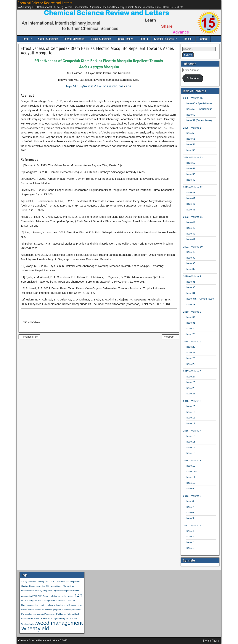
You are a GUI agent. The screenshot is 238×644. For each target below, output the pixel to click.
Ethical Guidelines (101, 39)
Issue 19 (190, 412)
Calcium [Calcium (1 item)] (25, 586)
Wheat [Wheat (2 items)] (29, 628)
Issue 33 (190, 304)
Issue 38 (190, 263)
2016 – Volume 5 (192, 401)
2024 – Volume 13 (193, 157)
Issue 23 (190, 382)
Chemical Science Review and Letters (45, 3)
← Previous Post (29, 337)
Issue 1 (190, 548)
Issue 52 (190, 163)
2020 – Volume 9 (192, 276)
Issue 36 (190, 282)
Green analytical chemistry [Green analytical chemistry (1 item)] (55, 596)
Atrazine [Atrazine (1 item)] (48, 582)
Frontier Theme (211, 641)
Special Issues (125, 39)
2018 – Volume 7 (192, 342)
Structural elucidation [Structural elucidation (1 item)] (43, 618)
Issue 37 (190, 269)
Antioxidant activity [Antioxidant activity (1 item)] (36, 582)
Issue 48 (190, 192)
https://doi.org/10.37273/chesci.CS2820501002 (95, 86)
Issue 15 (190, 442)
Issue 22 (190, 388)
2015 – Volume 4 (192, 431)
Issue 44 (190, 222)
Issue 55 (190, 139)
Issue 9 (190, 488)
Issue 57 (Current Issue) (199, 120)
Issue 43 (190, 228)
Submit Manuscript (74, 39)
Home (25, 39)
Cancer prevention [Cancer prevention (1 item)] (37, 586)
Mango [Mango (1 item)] (47, 601)
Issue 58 (190, 115)
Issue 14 (190, 447)
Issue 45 (190, 210)
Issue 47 (190, 198)
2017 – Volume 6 (192, 371)
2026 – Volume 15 (193, 98)
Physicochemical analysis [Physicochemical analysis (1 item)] (32, 614)
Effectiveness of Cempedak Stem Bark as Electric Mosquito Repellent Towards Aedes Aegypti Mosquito (97, 51)
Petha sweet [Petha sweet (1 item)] (47, 610)
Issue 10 (190, 483)
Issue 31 (190, 323)
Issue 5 (190, 518)
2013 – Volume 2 (192, 496)
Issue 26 (190, 358)
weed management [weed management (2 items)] (59, 623)
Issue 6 (190, 512)
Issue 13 (190, 453)
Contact (203, 39)
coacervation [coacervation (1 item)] (27, 591)
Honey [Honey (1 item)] (70, 596)
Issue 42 (190, 234)
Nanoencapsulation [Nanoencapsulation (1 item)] (30, 605)
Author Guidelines (48, 39)
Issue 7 (190, 507)
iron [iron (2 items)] (78, 595)
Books (188, 39)
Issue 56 (190, 133)
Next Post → (170, 337)
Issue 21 (190, 394)
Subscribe (193, 78)
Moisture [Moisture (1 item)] (72, 601)
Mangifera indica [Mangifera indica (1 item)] (36, 601)
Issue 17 (190, 423)
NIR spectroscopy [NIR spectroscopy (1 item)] (74, 605)
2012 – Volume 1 (192, 526)
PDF (128, 86)
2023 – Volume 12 (193, 187)
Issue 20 (190, 406)
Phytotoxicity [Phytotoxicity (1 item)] (50, 614)
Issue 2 (190, 542)
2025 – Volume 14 (193, 128)
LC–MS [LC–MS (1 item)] (25, 601)
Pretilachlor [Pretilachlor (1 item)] (61, 614)
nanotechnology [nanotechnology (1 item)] (46, 605)
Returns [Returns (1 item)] (70, 614)
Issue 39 (190, 258)
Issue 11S (191, 471)
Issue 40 (190, 252)
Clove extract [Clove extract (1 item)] (68, 586)
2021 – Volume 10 (193, 247)
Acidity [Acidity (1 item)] (24, 582)
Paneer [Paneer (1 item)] (24, 610)
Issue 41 (190, 239)
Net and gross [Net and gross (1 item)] (60, 605)
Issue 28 (190, 347)
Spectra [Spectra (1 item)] (30, 618)
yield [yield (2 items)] (43, 628)
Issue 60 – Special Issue (199, 103)
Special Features (164, 39)
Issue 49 (190, 180)
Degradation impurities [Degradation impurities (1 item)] (63, 591)
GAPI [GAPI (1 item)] (40, 596)
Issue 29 (190, 334)
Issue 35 (190, 287)
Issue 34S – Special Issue (200, 299)
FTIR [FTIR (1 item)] (35, 596)
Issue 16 (190, 436)
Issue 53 (190, 150)
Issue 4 (190, 531)
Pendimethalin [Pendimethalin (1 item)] (35, 610)
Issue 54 (190, 144)
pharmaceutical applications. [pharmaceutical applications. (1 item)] (69, 610)
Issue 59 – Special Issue (199, 109)
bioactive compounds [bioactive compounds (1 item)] (70, 582)
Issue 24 (190, 377)
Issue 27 (190, 353)
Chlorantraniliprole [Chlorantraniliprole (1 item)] (54, 586)
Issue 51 (190, 168)
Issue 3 (190, 537)
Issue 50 (190, 174)
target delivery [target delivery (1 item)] (59, 618)
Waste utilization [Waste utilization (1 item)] (28, 624)
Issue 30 (190, 329)
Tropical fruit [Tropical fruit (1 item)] (71, 618)
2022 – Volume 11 (193, 217)
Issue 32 (190, 317)
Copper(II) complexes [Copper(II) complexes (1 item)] (43, 591)
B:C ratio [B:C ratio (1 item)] (57, 582)
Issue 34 (190, 293)
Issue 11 (190, 477)
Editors (144, 39)
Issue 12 (190, 466)
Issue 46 (190, 204)
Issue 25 (190, 364)
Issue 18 (190, 418)
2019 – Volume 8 (192, 312)
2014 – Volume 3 (192, 460)
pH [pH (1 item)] (54, 610)
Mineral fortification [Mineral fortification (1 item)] (59, 601)
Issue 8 (190, 501)
